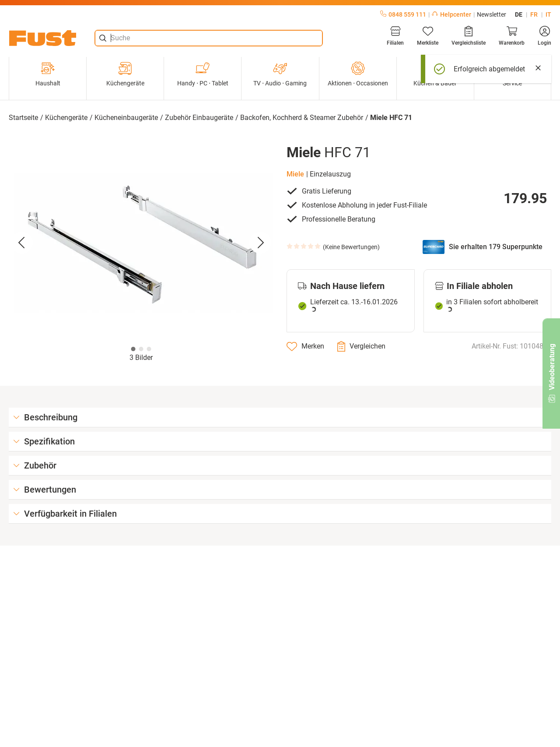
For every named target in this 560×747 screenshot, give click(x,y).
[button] (141, 243)
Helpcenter (451, 14)
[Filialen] (395, 36)
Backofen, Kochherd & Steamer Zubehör (302, 118)
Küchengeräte (125, 74)
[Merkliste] (428, 36)
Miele (295, 174)
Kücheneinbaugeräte (126, 118)
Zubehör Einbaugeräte (199, 118)
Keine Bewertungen (351, 247)
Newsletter (492, 14)
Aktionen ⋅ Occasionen (358, 74)
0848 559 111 (403, 14)
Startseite (23, 118)
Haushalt (48, 74)
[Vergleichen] (361, 346)
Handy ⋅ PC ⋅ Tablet (203, 74)
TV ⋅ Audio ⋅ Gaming (280, 74)
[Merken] (305, 346)
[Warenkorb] (512, 36)
